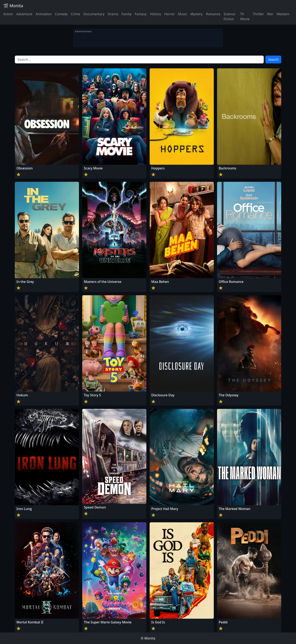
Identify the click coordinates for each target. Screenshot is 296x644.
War (270, 14)
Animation (44, 14)
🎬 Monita (13, 6)
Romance (213, 14)
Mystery (197, 14)
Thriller (258, 14)
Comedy (61, 14)
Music (183, 14)
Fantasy (141, 14)
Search (273, 59)
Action (8, 14)
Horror (169, 14)
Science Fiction (229, 16)
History (155, 14)
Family (127, 14)
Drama (113, 14)
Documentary (94, 14)
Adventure (24, 14)
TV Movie (245, 16)
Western (283, 14)
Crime (76, 14)
